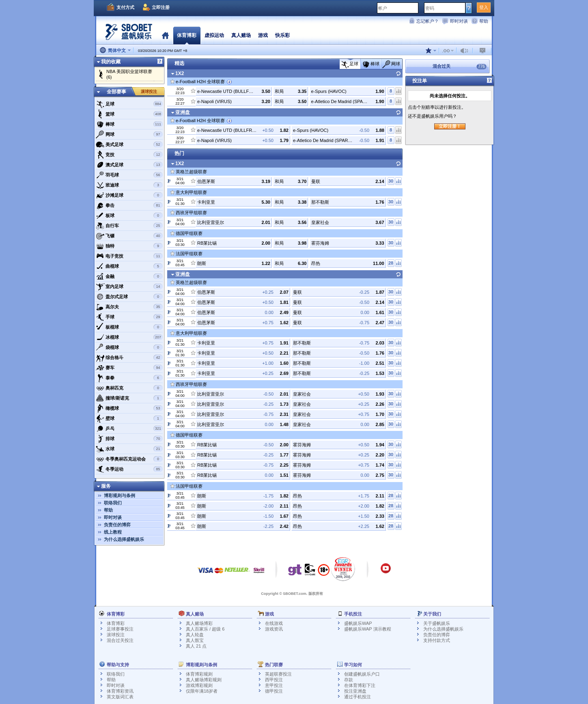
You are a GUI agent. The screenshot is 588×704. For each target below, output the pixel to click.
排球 (129, 439)
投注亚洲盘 (355, 691)
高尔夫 (129, 307)
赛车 (129, 368)
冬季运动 (129, 469)
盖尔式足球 (129, 297)
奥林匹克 (129, 388)
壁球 (129, 418)
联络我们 (113, 503)
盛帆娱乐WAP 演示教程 (368, 629)
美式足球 (129, 144)
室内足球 (129, 286)
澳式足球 (129, 165)
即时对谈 (459, 21)
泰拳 (129, 378)
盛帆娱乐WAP (358, 623)
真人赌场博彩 (199, 623)
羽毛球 (129, 175)
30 (391, 181)
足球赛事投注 (120, 629)
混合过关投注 (120, 640)
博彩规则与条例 (120, 495)
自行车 (129, 226)
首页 (165, 35)
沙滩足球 (129, 195)
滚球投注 (149, 91)
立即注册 (161, 7)
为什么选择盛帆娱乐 (124, 539)
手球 (129, 317)
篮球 (129, 114)
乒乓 (129, 428)
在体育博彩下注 (360, 685)
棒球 (129, 124)
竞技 (129, 155)
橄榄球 (129, 408)
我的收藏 (111, 62)
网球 (129, 134)
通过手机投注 (358, 697)
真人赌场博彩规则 (204, 680)
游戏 (263, 35)
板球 (129, 215)
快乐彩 (282, 35)
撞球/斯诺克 (129, 398)
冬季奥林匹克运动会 (129, 459)
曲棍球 (129, 266)
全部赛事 (116, 92)
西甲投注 (274, 680)
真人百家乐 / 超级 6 (205, 629)
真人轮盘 (195, 635)
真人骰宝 (195, 640)
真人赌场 (241, 35)
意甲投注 (274, 685)
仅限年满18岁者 (202, 691)
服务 (106, 486)
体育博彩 (187, 35)
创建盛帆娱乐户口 (362, 674)
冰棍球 (129, 337)
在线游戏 (274, 623)
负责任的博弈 (117, 525)
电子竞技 (129, 256)
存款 (349, 680)
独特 (129, 246)
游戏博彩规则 (199, 685)
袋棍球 (129, 347)
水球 (129, 449)
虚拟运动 (214, 35)
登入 (484, 7)
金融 (129, 276)
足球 (129, 104)
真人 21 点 (196, 646)
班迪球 (129, 185)
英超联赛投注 (278, 674)
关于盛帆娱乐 (437, 623)
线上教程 (113, 532)
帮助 (484, 21)
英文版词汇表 (120, 697)
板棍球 (129, 327)
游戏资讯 (274, 629)
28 (391, 263)
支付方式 (125, 7)
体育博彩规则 (199, 674)
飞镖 (129, 236)
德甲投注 (274, 691)
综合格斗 (129, 357)
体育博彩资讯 (120, 691)
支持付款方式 (437, 640)
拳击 (129, 205)
